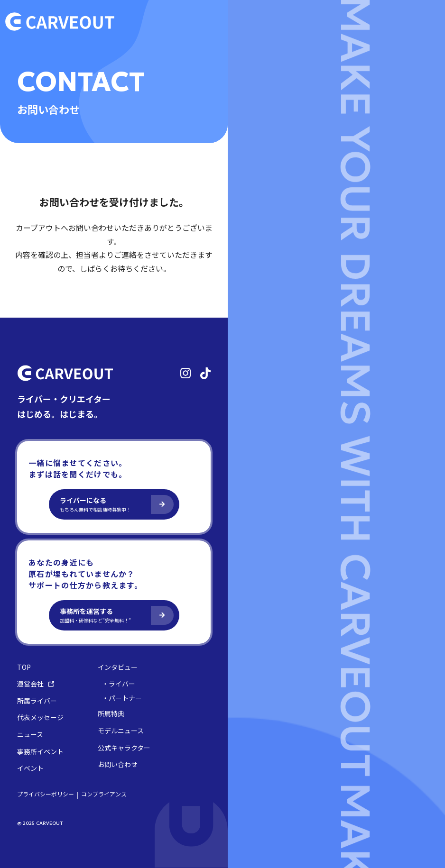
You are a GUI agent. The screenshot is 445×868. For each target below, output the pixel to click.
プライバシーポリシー (46, 794)
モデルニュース (121, 731)
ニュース (30, 735)
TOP (24, 667)
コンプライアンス (104, 794)
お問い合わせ (118, 764)
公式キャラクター (124, 748)
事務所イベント (40, 752)
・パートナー (122, 698)
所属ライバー (37, 701)
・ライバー (119, 684)
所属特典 (111, 714)
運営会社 (36, 684)
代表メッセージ (40, 717)
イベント (30, 768)
